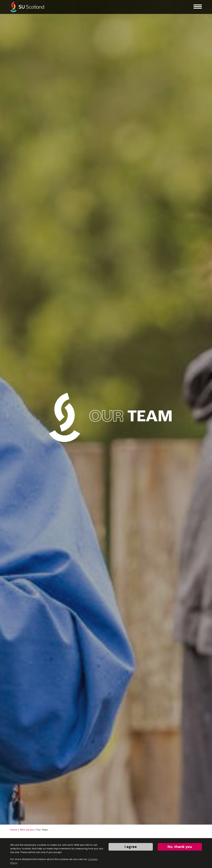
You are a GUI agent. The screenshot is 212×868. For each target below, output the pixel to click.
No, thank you (180, 847)
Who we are (27, 830)
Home (14, 830)
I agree (131, 847)
